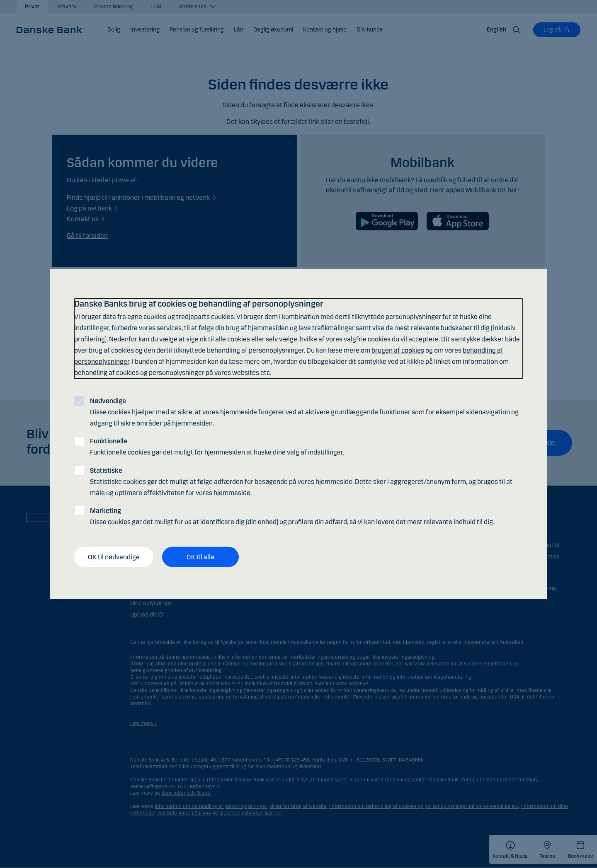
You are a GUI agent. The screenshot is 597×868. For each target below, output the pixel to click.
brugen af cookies (398, 350)
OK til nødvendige (114, 557)
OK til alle (200, 557)
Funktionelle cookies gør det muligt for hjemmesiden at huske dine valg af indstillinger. (217, 447)
